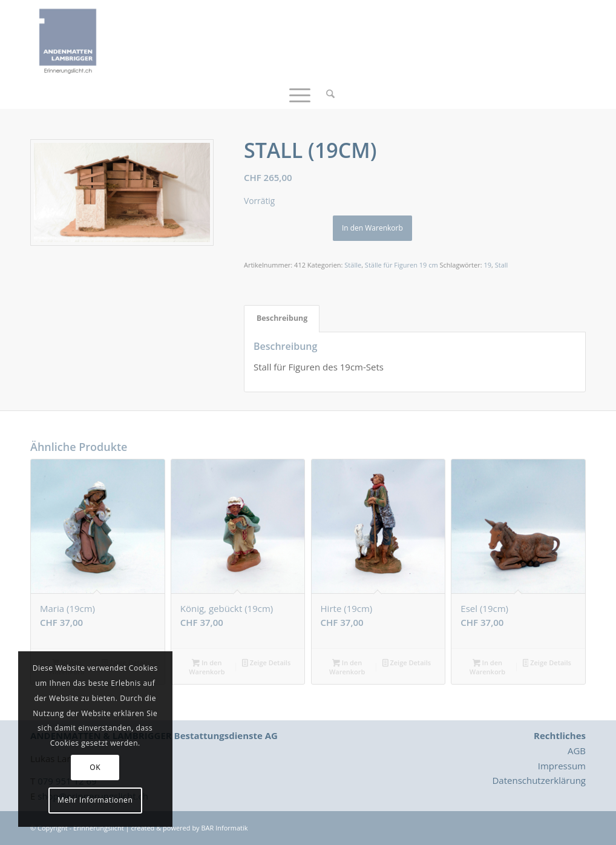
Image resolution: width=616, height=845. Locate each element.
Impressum (562, 766)
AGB (577, 751)
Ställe (353, 265)
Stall (502, 265)
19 (487, 265)
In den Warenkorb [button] (207, 667)
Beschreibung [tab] (282, 318)
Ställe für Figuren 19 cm (401, 265)
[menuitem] (326, 94)
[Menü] (300, 94)
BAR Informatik (224, 828)
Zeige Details (266, 663)
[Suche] (326, 94)
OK (95, 767)
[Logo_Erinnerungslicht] (68, 39)
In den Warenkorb (372, 228)
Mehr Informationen (95, 800)
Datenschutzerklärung (539, 780)
